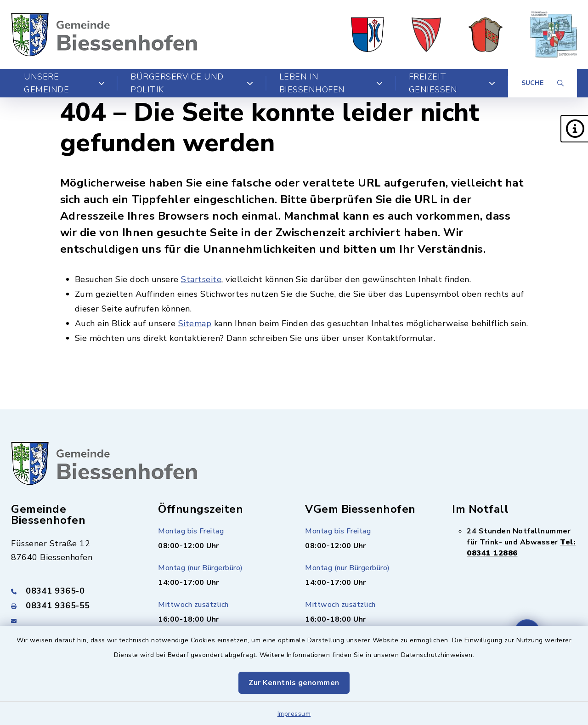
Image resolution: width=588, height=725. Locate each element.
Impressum (294, 714)
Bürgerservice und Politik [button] (192, 83)
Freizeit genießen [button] (452, 83)
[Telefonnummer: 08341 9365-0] (73, 591)
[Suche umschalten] (543, 83)
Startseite (201, 279)
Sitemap (195, 323)
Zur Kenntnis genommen (294, 683)
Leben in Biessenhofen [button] (331, 83)
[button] (574, 129)
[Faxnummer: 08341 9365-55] (73, 606)
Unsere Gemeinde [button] (64, 83)
